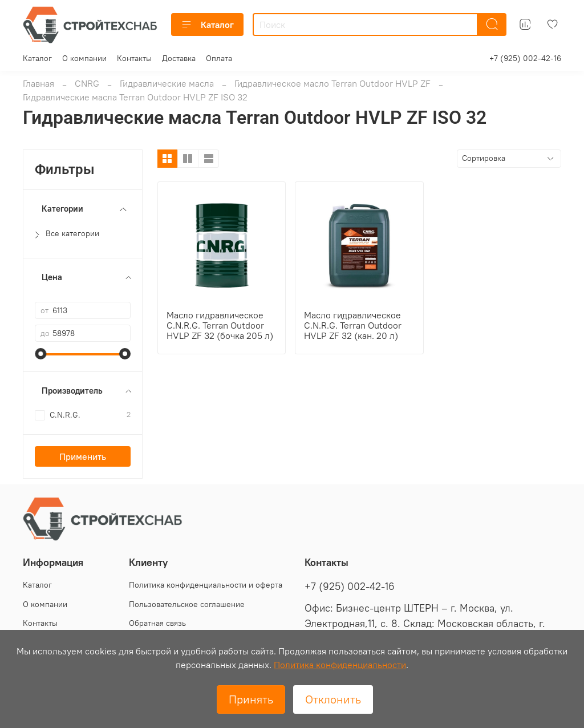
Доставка (179, 58)
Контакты (134, 58)
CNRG (87, 83)
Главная (38, 83)
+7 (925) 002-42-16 (525, 58)
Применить (83, 456)
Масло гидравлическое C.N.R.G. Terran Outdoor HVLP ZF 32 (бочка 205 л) (220, 325)
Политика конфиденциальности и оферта (206, 585)
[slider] (40, 354)
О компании (84, 58)
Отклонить (333, 699)
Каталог (207, 25)
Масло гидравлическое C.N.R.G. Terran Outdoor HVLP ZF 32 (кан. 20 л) (353, 325)
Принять (251, 699)
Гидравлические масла (167, 83)
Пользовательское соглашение (187, 604)
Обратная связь (157, 623)
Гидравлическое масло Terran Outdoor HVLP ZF (332, 83)
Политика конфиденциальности (340, 665)
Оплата (219, 58)
